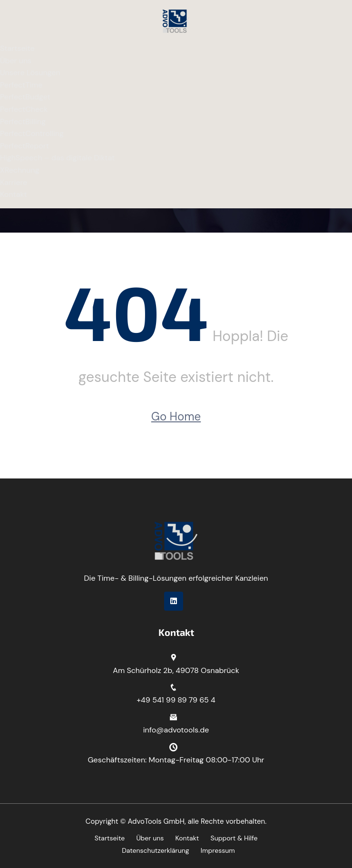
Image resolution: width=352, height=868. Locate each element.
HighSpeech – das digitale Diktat (57, 158)
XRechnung (20, 170)
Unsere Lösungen (30, 73)
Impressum (218, 850)
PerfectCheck (24, 109)
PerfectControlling (32, 133)
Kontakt (14, 194)
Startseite (17, 48)
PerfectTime (21, 85)
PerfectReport (24, 146)
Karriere (14, 182)
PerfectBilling (23, 122)
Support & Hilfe (234, 838)
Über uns (16, 61)
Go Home (176, 416)
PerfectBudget (25, 97)
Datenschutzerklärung (155, 850)
